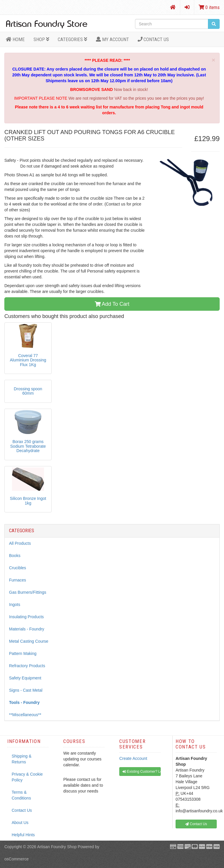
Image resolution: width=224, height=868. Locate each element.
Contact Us (153, 39)
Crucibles (17, 568)
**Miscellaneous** (25, 715)
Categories (72, 39)
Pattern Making (23, 653)
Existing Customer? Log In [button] (142, 772)
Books (15, 556)
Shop (41, 39)
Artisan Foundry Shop (57, 847)
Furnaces (17, 580)
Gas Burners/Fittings (28, 592)
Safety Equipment (25, 678)
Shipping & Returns (22, 759)
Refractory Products (27, 666)
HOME (15, 39)
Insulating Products (26, 617)
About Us (20, 823)
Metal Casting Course (29, 641)
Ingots (15, 605)
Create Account (133, 758)
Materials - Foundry (27, 629)
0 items (209, 7)
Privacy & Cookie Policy (27, 777)
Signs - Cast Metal (26, 690)
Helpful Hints (23, 835)
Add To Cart (112, 304)
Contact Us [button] (196, 824)
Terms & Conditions (21, 795)
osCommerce (16, 859)
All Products (20, 543)
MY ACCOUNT (112, 39)
